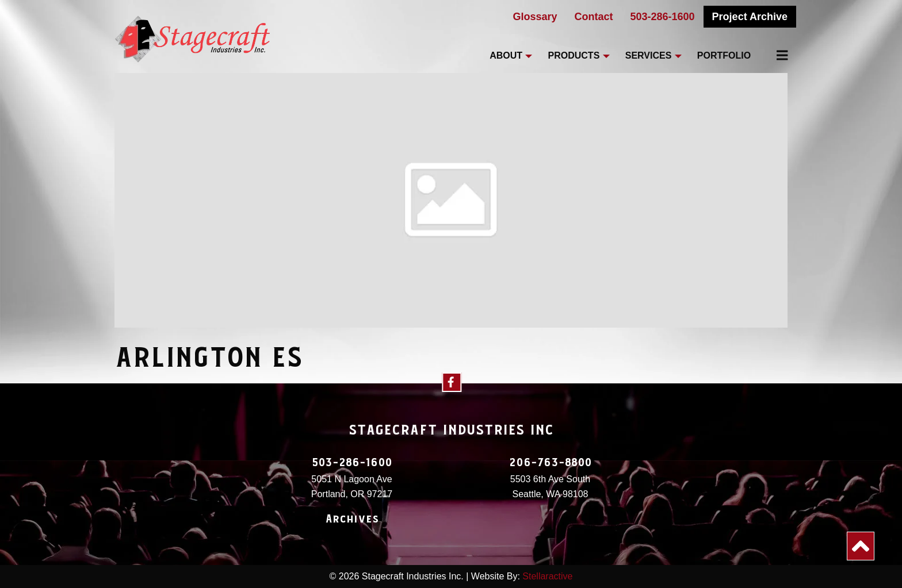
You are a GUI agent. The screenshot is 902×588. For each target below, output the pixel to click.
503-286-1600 (663, 17)
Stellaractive (547, 576)
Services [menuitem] (649, 55)
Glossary (535, 17)
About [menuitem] (506, 55)
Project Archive (750, 17)
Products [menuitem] (574, 55)
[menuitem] (775, 55)
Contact (594, 17)
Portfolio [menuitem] (724, 55)
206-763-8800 (551, 463)
